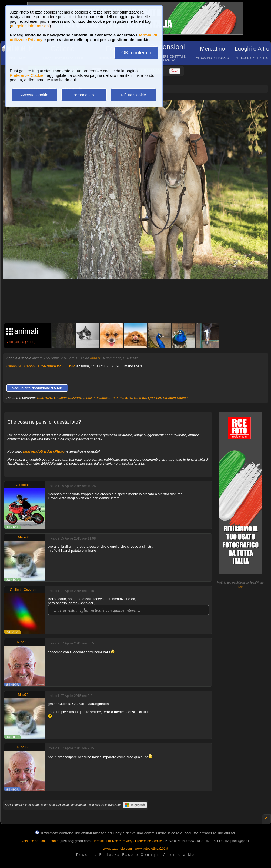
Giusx (87, 398)
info (240, 587)
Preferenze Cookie (26, 75)
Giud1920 (44, 398)
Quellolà (155, 398)
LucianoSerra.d (106, 398)
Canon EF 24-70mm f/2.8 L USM (50, 366)
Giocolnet (23, 485)
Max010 (126, 398)
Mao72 (96, 358)
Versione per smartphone (39, 841)
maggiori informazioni (30, 26)
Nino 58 (140, 398)
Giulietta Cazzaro (68, 398)
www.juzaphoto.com (117, 849)
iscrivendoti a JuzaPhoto (44, 451)
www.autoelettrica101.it (151, 849)
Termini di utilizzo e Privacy (113, 841)
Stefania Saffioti (175, 398)
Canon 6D (14, 366)
